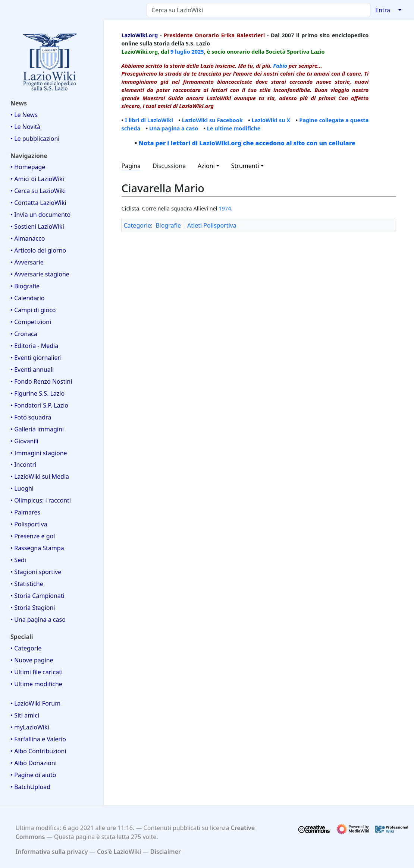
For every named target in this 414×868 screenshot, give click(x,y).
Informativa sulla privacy (52, 852)
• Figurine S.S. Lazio (37, 393)
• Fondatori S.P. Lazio (39, 405)
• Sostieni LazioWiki (37, 226)
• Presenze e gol (33, 536)
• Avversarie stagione (40, 274)
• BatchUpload (30, 787)
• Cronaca (24, 334)
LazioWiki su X (271, 120)
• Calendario (28, 298)
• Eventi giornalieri (36, 358)
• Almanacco (28, 238)
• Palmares (25, 512)
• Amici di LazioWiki (37, 179)
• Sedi (18, 560)
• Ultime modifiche (36, 684)
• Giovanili (24, 441)
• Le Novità (25, 127)
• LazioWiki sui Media (40, 476)
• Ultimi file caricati (37, 672)
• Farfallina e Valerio (38, 739)
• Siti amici (25, 715)
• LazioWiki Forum (35, 703)
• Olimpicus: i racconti (41, 500)
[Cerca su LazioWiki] (258, 10)
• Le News (24, 115)
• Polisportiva (29, 524)
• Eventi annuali (32, 370)
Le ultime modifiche (234, 128)
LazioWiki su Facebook (212, 120)
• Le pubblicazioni (35, 139)
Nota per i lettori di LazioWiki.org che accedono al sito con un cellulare (247, 143)
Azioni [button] (206, 166)
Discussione (169, 166)
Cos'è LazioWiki (119, 852)
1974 (225, 208)
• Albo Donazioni (34, 763)
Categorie (137, 225)
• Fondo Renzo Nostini (41, 381)
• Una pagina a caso (38, 620)
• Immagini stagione (39, 453)
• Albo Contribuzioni (38, 751)
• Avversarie (27, 262)
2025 (197, 51)
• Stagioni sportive (36, 572)
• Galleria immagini (37, 429)
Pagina (131, 166)
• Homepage (28, 167)
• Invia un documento (40, 215)
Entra (383, 10)
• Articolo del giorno (38, 250)
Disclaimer (166, 852)
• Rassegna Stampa (37, 548)
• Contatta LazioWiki (38, 203)
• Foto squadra (31, 417)
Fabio (280, 66)
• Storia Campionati (37, 596)
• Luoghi (22, 488)
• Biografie (25, 286)
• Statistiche (27, 584)
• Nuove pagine (32, 660)
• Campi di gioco (33, 310)
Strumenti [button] (245, 166)
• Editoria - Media (34, 346)
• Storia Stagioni (33, 608)
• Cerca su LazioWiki (38, 191)
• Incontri (23, 465)
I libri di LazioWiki (149, 120)
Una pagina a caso (174, 128)
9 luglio (180, 51)
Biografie (168, 225)
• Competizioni (31, 322)
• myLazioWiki (30, 727)
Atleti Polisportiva (212, 225)
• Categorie (26, 648)
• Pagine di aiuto (33, 775)
